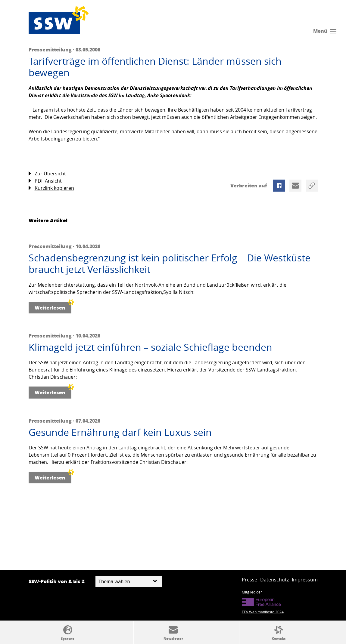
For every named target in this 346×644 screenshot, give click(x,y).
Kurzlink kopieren (51, 188)
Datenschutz (274, 580)
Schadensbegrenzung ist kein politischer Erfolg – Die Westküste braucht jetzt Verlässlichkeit (170, 264)
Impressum (305, 580)
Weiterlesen (53, 306)
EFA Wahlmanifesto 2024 (263, 612)
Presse (249, 580)
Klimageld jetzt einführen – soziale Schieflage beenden (150, 347)
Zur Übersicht (47, 174)
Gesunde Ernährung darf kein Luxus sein (120, 432)
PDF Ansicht (45, 181)
